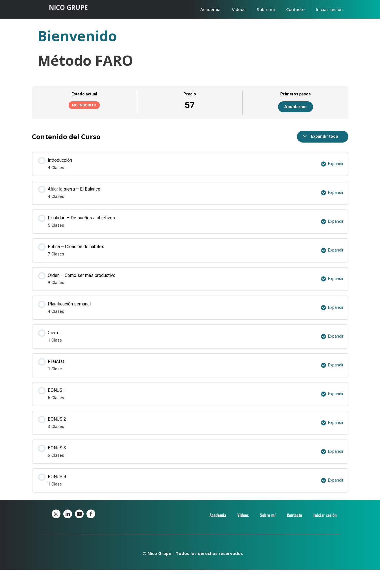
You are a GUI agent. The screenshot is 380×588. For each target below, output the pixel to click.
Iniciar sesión (329, 9)
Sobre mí (266, 9)
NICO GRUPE (70, 7)
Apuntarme (295, 107)
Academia (210, 9)
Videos (239, 9)
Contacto (295, 9)
